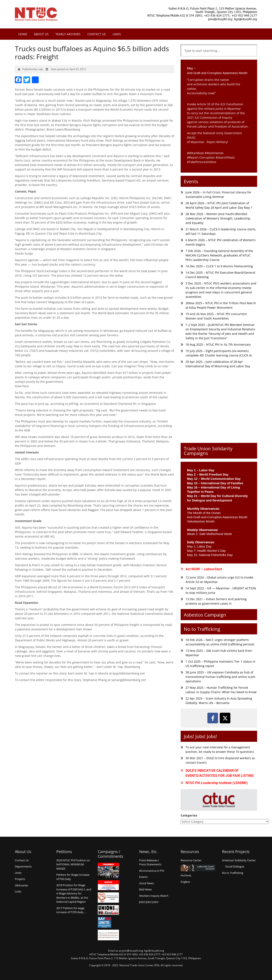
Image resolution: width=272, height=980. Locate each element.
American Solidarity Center (239, 860)
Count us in (108, 898)
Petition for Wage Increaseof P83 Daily (73, 877)
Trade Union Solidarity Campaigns (208, 451)
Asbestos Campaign (205, 615)
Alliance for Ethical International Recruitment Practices (108, 935)
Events (191, 181)
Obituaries (21, 885)
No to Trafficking (202, 629)
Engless (185, 882)
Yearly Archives (68, 34)
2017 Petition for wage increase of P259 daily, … (72, 910)
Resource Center (191, 860)
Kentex (108, 885)
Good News (147, 883)
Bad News (145, 889)
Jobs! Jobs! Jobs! (200, 736)
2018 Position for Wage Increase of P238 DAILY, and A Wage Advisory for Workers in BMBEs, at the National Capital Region (74, 893)
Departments (23, 866)
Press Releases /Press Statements (150, 862)
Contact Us (97, 34)
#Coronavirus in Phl (152, 871)
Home (23, 34)
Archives (186, 875)
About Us (41, 34)
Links (117, 34)
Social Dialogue (235, 866)
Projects (20, 879)
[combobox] (219, 51)
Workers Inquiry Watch (154, 896)
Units (18, 873)
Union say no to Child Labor (108, 910)
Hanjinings (108, 870)
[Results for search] (219, 59)
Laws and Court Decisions (198, 868)
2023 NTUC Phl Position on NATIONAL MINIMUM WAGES (73, 864)
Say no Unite (108, 922)
